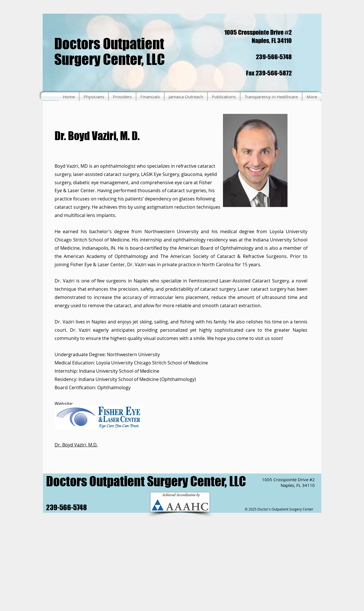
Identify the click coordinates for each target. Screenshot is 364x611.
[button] (94, 97)
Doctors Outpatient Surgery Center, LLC (110, 52)
